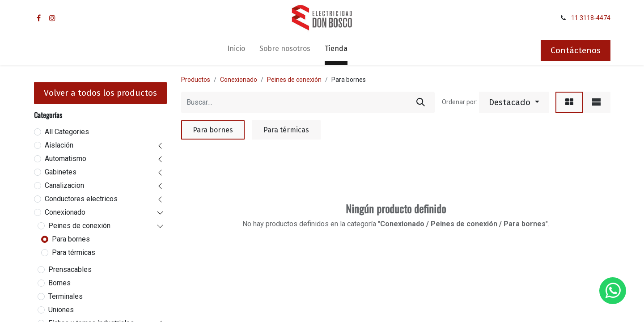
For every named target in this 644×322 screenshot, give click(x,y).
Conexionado (65, 212)
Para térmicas (74, 252)
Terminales (66, 296)
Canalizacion (64, 185)
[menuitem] (236, 51)
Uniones (61, 310)
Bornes (59, 283)
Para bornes (71, 239)
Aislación (59, 145)
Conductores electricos (81, 199)
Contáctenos (576, 50)
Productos (196, 80)
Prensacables (70, 269)
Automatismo (66, 159)
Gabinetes (61, 172)
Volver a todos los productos (100, 93)
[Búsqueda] (421, 102)
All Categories (67, 132)
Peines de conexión (79, 226)
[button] (514, 102)
